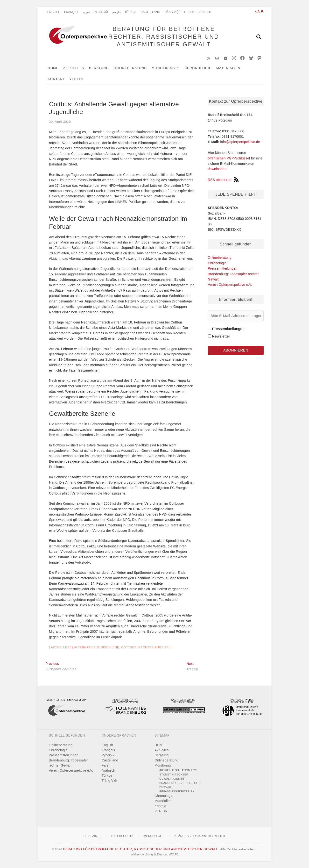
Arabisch (108, 770)
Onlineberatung (130, 68)
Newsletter (221, 336)
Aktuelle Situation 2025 (178, 770)
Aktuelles (74, 68)
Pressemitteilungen (223, 268)
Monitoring (164, 68)
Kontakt (56, 79)
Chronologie (198, 68)
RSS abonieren (223, 180)
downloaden (217, 169)
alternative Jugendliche (97, 647)
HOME (53, 68)
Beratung (99, 68)
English (54, 12)
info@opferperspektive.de (240, 142)
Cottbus (129, 647)
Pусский (101, 12)
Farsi (105, 765)
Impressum (152, 836)
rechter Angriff (153, 647)
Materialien (228, 68)
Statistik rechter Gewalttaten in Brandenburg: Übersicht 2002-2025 (180, 781)
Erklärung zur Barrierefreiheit (198, 836)
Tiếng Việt (172, 12)
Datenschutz (122, 836)
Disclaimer (93, 836)
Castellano (150, 12)
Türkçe (131, 12)
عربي (86, 12)
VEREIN (76, 79)
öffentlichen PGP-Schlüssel (229, 158)
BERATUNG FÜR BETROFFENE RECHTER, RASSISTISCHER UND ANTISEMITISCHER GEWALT (164, 37)
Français (72, 12)
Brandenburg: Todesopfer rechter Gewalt (68, 763)
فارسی (116, 12)
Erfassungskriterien (177, 791)
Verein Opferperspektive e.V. (230, 285)
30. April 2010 (60, 122)
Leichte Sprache (198, 12)
